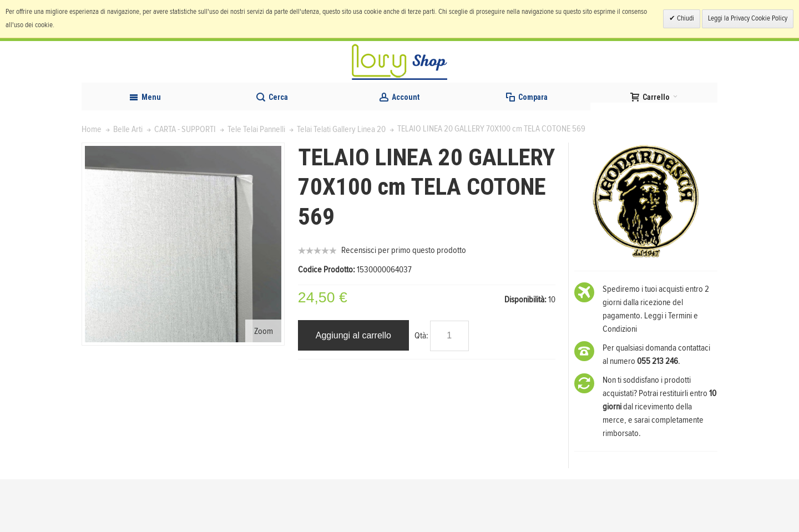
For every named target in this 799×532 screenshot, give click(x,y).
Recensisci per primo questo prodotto (404, 303)
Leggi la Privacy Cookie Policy (748, 19)
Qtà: (421, 388)
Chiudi (685, 19)
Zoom (264, 384)
